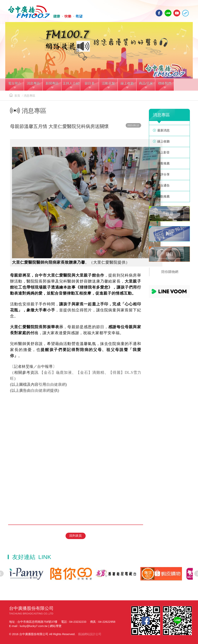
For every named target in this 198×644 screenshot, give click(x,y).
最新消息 (164, 130)
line (168, 13)
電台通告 (164, 185)
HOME (45, 12)
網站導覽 (56, 626)
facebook (159, 13)
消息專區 (29, 96)
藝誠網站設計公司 (90, 634)
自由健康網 (56, 384)
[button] (15, 85)
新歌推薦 (164, 196)
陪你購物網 (170, 272)
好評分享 (164, 174)
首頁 (15, 96)
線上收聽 (185, 13)
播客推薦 (164, 163)
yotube (177, 13)
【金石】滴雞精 (90, 372)
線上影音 (164, 152)
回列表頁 (76, 536)
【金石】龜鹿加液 (56, 372)
